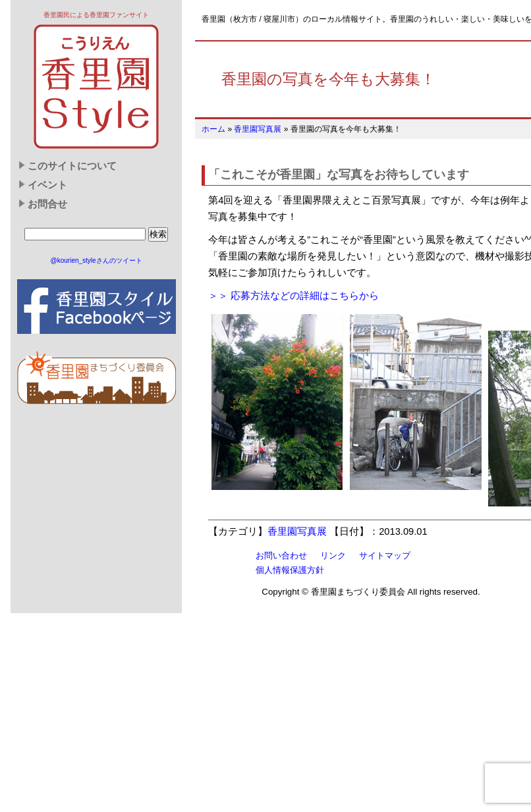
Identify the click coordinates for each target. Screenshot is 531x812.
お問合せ (47, 204)
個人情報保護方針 (290, 570)
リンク (333, 555)
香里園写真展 (258, 129)
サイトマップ (385, 555)
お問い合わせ (281, 555)
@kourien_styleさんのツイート (97, 260)
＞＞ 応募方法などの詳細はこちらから (293, 296)
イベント (47, 185)
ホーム (213, 129)
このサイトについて (72, 166)
